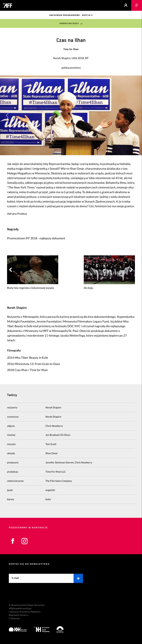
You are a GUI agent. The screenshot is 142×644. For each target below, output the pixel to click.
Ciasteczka (14, 618)
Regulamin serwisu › (19, 615)
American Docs (69, 24)
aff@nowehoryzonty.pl (20, 608)
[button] (135, 115)
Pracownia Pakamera (30, 612)
